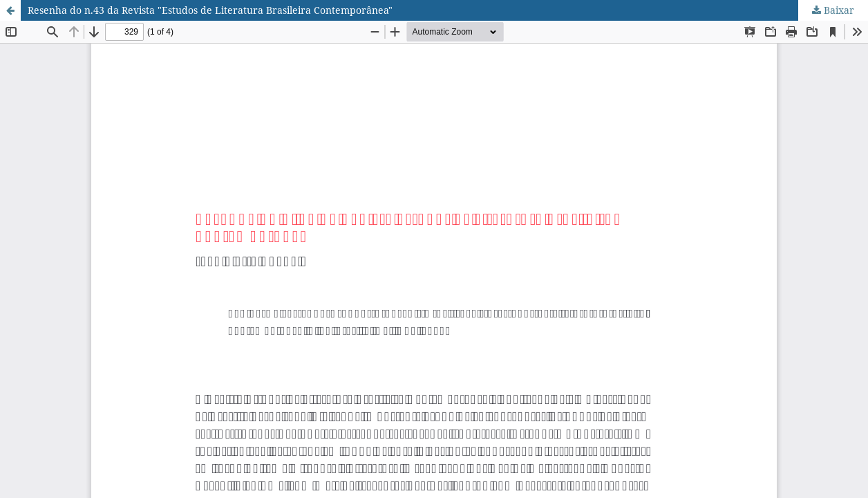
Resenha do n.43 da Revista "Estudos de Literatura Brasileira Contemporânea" (210, 10)
